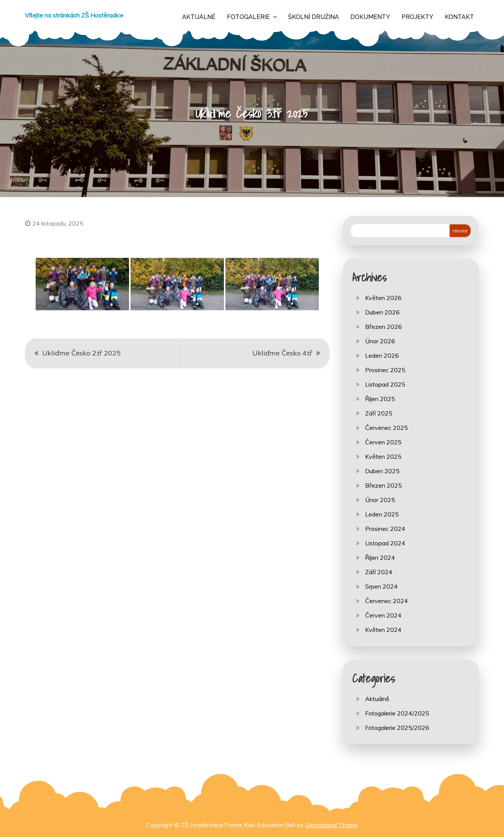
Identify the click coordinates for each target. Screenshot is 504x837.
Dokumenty (370, 17)
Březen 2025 (384, 485)
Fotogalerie (248, 17)
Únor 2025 (380, 500)
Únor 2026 (380, 341)
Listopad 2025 (385, 384)
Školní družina (313, 17)
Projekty (417, 17)
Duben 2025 (382, 471)
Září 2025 (379, 413)
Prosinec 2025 (385, 370)
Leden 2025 (382, 514)
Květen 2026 (383, 298)
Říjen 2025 (380, 399)
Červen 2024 (383, 615)
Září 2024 (379, 572)
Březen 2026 (384, 327)
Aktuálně (199, 17)
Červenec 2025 (387, 428)
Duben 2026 (382, 312)
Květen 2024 (383, 630)
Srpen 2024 (381, 586)
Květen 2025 (383, 456)
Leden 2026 (382, 355)
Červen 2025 (383, 442)
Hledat (460, 231)
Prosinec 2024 (385, 529)
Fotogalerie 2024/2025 (397, 713)
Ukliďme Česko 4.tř (282, 353)
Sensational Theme (332, 825)
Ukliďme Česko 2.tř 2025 (81, 353)
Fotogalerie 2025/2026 (397, 728)
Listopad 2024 (385, 543)
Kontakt (459, 17)
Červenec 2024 (387, 601)
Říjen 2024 (380, 557)
